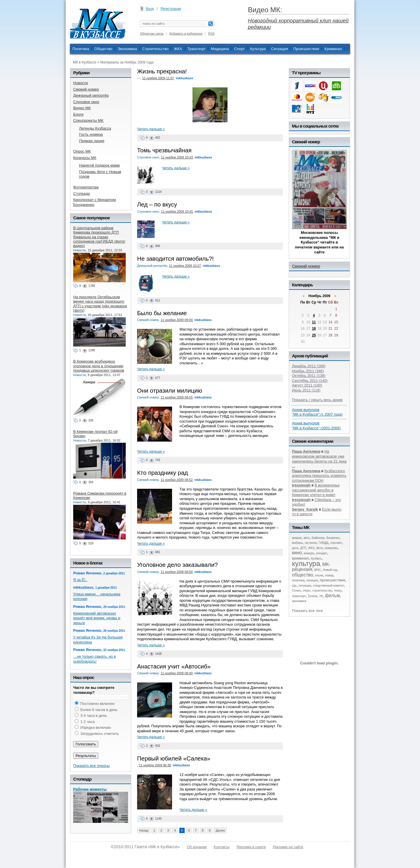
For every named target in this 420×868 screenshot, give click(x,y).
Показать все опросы (91, 766)
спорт (307, 591)
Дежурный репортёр (152, 266)
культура (306, 563)
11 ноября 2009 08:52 (176, 480)
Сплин (296, 591)
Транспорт (196, 49)
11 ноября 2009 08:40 (176, 673)
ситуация (305, 586)
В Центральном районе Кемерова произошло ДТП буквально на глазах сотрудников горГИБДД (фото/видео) (99, 237)
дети (295, 548)
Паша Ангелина (306, 451)
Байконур (318, 538)
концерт (322, 553)
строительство (322, 591)
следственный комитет (328, 586)
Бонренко (333, 538)
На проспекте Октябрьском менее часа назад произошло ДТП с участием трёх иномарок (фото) (100, 304)
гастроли (311, 543)
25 (314, 335)
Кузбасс (316, 559)
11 (314, 322)
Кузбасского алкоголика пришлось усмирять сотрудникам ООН (319, 476)
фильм (332, 596)
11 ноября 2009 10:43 (177, 157)
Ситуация (279, 49)
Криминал (333, 49)
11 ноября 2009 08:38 (155, 765)
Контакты (222, 847)
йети (320, 548)
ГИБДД (324, 543)
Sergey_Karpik (305, 509)
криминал (300, 558)
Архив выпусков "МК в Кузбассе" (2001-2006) (316, 426)
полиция (312, 580)
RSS (212, 33)
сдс (294, 586)
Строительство (155, 49)
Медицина (220, 49)
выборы (297, 543)
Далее (220, 830)
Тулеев (313, 596)
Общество (104, 49)
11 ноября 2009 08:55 (176, 397)
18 (314, 329)
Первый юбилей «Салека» (174, 758)
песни (319, 575)
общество (303, 575)
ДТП (303, 548)
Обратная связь (152, 33)
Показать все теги (307, 611)
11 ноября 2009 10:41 (177, 211)
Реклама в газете (251, 847)
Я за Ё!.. (80, 580)
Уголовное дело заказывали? (177, 565)
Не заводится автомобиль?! (175, 259)
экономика (299, 601)
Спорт (240, 49)
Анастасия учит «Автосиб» (174, 666)
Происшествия (306, 49)
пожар (329, 575)
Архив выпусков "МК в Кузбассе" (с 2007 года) (317, 412)
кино (297, 553)
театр (338, 591)
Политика (81, 49)
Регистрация (171, 9)
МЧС (318, 570)
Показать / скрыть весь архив (317, 400)
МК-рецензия (311, 567)
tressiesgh (301, 485)
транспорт (299, 596)
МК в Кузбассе (85, 62)
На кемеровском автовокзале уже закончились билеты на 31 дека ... (319, 459)
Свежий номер (148, 320)
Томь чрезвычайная (164, 150)
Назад (144, 830)
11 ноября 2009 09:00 (176, 320)
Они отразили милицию (170, 391)
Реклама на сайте (288, 847)
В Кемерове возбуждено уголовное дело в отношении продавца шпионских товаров (99, 366)
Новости (79, 250)
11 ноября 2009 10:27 (185, 266)
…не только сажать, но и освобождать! (94, 659)
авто (307, 538)
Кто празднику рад (162, 473)
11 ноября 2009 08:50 (176, 572)
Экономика (127, 49)
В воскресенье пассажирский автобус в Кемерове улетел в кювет (316, 490)
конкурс (309, 553)
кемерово (331, 548)
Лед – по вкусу (157, 204)
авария (297, 538)
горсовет (336, 543)
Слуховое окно (148, 157)
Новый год (330, 570)
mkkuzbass (184, 78)
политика (298, 580)
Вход (150, 9)
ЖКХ (178, 49)
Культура (258, 49)
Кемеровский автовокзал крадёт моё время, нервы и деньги (97, 618)
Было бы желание (162, 313)
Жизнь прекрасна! (162, 71)
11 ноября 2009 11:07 (158, 78)
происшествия (333, 580)
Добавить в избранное (186, 33)
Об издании (197, 847)
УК (321, 596)
